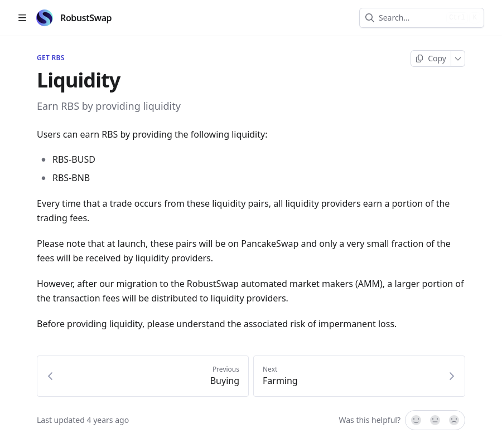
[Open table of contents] (22, 18)
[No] (455, 420)
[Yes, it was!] (416, 420)
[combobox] (410, 18)
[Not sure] (435, 420)
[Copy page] (431, 59)
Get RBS (51, 58)
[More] (458, 59)
